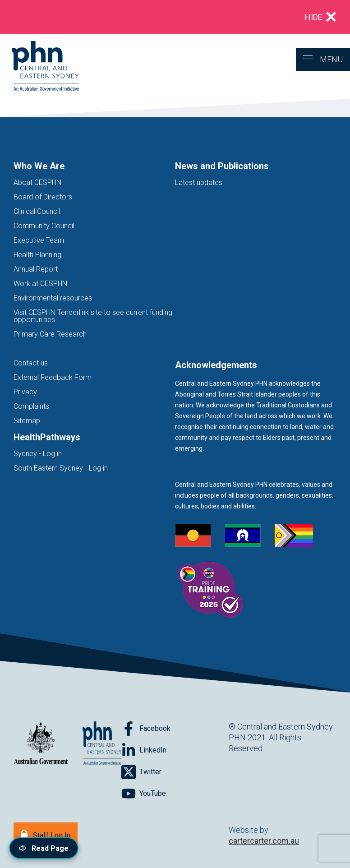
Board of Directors (43, 197)
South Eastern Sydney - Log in (61, 468)
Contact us (31, 363)
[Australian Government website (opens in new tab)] (41, 744)
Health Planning (37, 255)
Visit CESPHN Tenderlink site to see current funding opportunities (93, 316)
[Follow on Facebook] (146, 729)
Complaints (31, 406)
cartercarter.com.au (264, 841)
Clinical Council (37, 211)
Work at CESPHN (40, 284)
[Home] (39, 67)
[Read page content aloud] (44, 848)
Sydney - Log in (38, 454)
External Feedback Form (53, 377)
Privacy (25, 392)
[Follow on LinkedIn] (144, 750)
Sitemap (27, 421)
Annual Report (36, 269)
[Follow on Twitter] (141, 772)
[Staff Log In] (46, 834)
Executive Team (39, 240)
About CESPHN (37, 182)
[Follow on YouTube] (144, 794)
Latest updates (199, 182)
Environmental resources (53, 298)
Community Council (44, 226)
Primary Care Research (50, 334)
